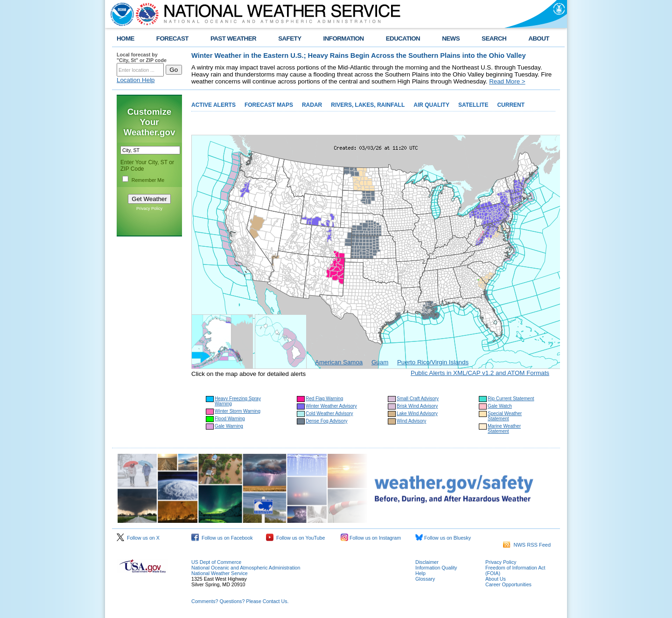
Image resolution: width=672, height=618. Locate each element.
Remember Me (148, 180)
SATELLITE (473, 105)
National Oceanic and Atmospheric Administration (246, 568)
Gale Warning (229, 426)
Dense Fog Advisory (327, 421)
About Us (496, 579)
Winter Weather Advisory (331, 406)
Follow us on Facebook (222, 538)
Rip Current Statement (511, 399)
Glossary (425, 579)
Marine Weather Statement (504, 429)
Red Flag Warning (324, 399)
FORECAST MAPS (269, 105)
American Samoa (339, 362)
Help (420, 573)
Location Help (136, 80)
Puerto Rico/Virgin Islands (433, 362)
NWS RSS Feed (527, 545)
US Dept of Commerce (216, 562)
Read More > (507, 81)
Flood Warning (230, 419)
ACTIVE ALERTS (213, 105)
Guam (380, 362)
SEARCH (494, 38)
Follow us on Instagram (371, 538)
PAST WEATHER (233, 38)
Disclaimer (427, 562)
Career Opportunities (508, 584)
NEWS (451, 38)
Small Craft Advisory (418, 399)
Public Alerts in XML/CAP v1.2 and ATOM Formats (480, 373)
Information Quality (436, 568)
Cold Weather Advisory (329, 413)
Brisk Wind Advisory (417, 406)
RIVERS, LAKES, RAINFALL (368, 105)
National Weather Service (220, 573)
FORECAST (172, 38)
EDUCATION (403, 38)
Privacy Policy (149, 208)
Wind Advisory (411, 421)
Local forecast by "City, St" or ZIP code (142, 57)
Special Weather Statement (505, 416)
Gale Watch (500, 406)
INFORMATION (344, 38)
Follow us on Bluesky (443, 538)
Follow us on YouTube (295, 538)
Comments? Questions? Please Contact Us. (240, 601)
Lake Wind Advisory (417, 413)
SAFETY (290, 38)
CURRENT (511, 105)
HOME (126, 38)
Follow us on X (138, 538)
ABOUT (539, 38)
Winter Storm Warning (238, 411)
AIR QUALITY (431, 105)
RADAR (312, 105)
